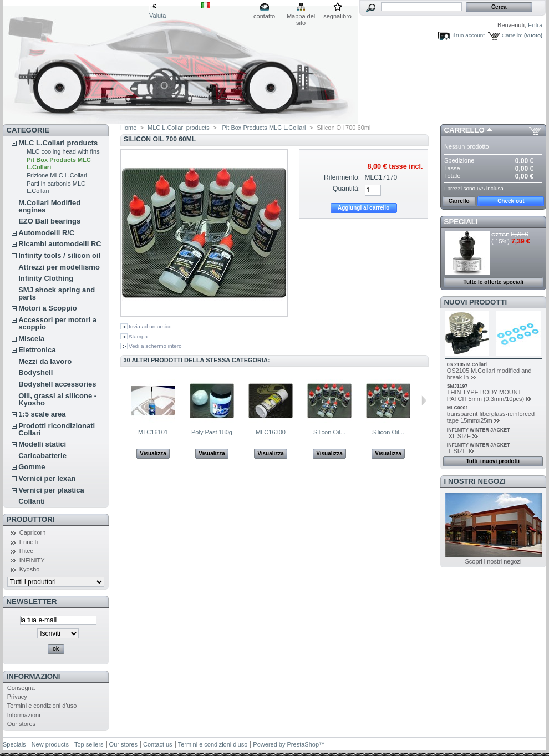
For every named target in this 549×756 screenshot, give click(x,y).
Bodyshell (35, 372)
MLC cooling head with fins (63, 151)
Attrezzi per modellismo (59, 267)
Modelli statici (42, 444)
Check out (511, 201)
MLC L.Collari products (58, 143)
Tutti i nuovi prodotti (492, 461)
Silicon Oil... (329, 432)
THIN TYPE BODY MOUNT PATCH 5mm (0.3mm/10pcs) (486, 395)
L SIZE (457, 451)
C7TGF (500, 234)
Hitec (26, 551)
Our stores (21, 724)
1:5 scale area (42, 414)
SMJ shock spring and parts (57, 293)
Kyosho (30, 569)
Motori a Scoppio (47, 308)
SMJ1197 (457, 386)
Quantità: (346, 189)
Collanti (32, 501)
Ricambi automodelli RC (60, 244)
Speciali (461, 222)
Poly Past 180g (212, 432)
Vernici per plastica (51, 490)
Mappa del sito (301, 17)
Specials (14, 744)
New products (50, 744)
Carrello (464, 130)
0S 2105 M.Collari (467, 364)
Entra (535, 25)
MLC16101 (153, 432)
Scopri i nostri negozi (493, 561)
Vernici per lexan (47, 478)
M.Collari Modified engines (49, 206)
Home (128, 128)
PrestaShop (303, 744)
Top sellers (89, 744)
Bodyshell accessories (57, 384)
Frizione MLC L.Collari (57, 175)
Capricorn (33, 532)
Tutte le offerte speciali (494, 282)
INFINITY (32, 560)
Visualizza (153, 453)
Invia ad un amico (150, 326)
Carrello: (512, 35)
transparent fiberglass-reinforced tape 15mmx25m (491, 417)
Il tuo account (468, 35)
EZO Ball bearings (49, 221)
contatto (264, 16)
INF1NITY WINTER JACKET (479, 430)
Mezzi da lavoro (45, 361)
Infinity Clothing (46, 278)
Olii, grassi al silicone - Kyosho (57, 399)
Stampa (138, 336)
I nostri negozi (475, 481)
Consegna (21, 688)
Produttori (31, 519)
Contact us (158, 744)
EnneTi (29, 542)
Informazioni (34, 676)
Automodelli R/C (46, 233)
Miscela (31, 339)
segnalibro (337, 16)
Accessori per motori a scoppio (57, 323)
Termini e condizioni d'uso (42, 706)
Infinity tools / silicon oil (59, 255)
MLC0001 (458, 408)
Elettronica (37, 350)
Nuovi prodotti (476, 302)
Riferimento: (342, 177)
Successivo (424, 400)
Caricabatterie (42, 456)
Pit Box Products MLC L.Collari (263, 128)
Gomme (32, 467)
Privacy (17, 697)
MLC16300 (271, 432)
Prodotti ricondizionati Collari (57, 429)
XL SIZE (459, 436)
